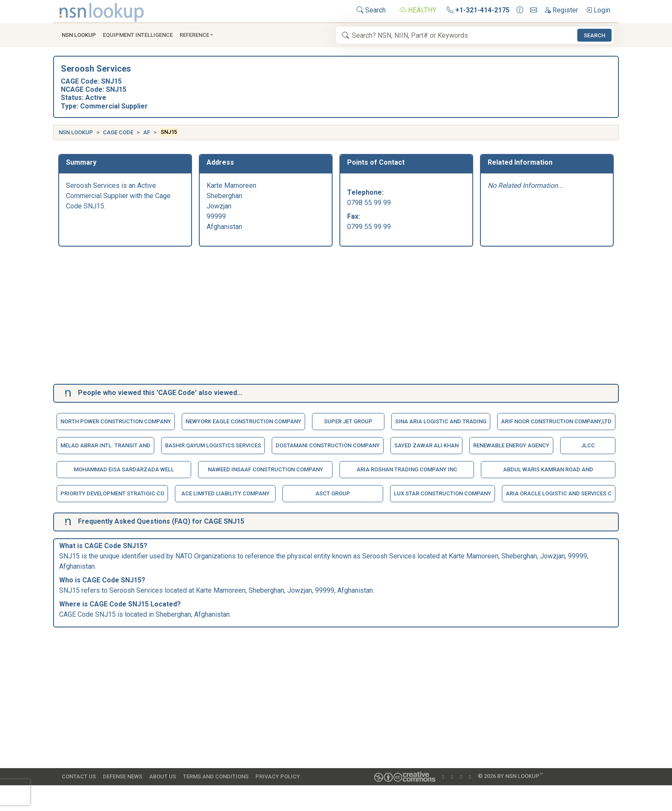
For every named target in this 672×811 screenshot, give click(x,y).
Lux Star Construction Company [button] (442, 493)
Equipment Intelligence (138, 35)
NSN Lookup (76, 132)
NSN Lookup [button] (79, 35)
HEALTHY (418, 10)
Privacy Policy (278, 776)
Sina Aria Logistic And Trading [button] (441, 421)
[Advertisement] (315, 317)
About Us (163, 776)
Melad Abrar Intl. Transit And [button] (105, 445)
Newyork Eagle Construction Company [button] (243, 421)
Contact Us (79, 776)
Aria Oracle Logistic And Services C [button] (559, 493)
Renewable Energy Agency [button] (511, 445)
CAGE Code (118, 132)
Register (561, 10)
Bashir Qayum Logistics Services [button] (213, 445)
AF (147, 132)
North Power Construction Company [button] (116, 421)
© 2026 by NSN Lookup (510, 776)
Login (598, 10)
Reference (194, 35)
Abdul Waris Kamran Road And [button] (548, 469)
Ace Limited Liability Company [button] (225, 493)
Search (371, 10)
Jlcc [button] (588, 445)
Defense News (123, 776)
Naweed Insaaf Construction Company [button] (265, 469)
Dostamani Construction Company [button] (328, 445)
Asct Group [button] (333, 493)
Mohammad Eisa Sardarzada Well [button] (124, 469)
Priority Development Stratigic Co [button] (112, 493)
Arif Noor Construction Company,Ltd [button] (556, 421)
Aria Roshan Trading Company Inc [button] (407, 469)
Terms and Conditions (216, 776)
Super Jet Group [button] (348, 421)
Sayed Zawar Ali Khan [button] (426, 445)
